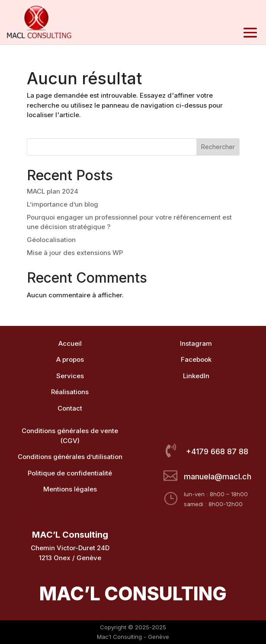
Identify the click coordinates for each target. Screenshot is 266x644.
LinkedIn (196, 376)
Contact (70, 408)
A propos (70, 359)
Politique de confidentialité (70, 473)
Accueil (70, 343)
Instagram (196, 343)
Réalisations (70, 392)
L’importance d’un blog (62, 204)
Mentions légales (70, 489)
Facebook (196, 359)
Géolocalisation (51, 240)
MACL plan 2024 (53, 191)
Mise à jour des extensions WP (75, 253)
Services (70, 376)
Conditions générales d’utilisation (70, 457)
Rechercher (218, 147)
